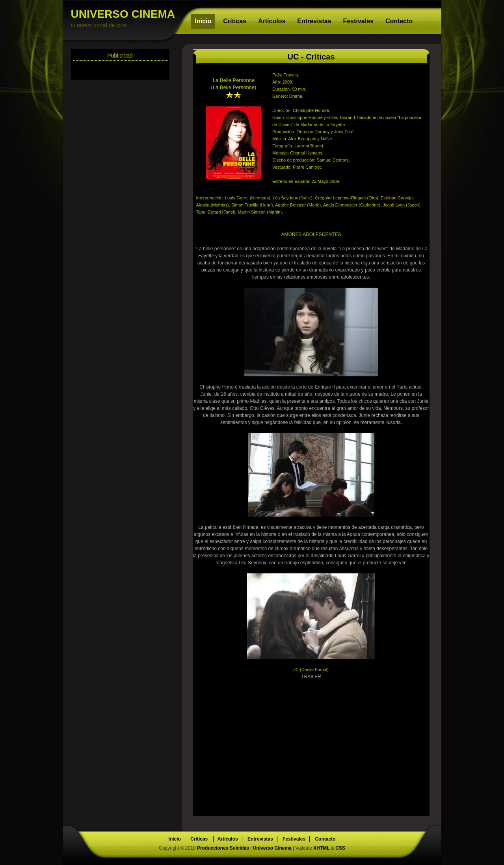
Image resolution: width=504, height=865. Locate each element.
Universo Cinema (272, 848)
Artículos (272, 21)
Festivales (358, 21)
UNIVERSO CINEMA (126, 18)
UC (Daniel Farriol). (311, 670)
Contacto (399, 21)
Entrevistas (314, 21)
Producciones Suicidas (224, 848)
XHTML (321, 848)
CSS (340, 848)
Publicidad (120, 56)
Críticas (235, 21)
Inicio (203, 21)
